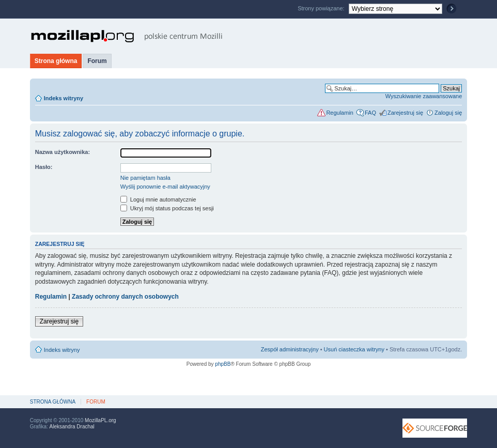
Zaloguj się (448, 113)
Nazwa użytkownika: (63, 152)
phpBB (223, 364)
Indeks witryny (64, 98)
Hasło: (44, 167)
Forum (97, 61)
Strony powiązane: (322, 8)
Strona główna (56, 61)
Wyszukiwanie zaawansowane (424, 96)
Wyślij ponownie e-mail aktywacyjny (165, 187)
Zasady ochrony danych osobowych (125, 297)
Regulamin (340, 113)
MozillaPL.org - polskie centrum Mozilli (127, 36)
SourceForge (435, 428)
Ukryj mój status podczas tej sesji (167, 208)
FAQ (370, 113)
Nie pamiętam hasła (145, 178)
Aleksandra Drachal (72, 427)
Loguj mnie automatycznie (158, 199)
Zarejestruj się (405, 113)
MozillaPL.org (100, 420)
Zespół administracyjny (290, 349)
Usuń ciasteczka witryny (354, 349)
